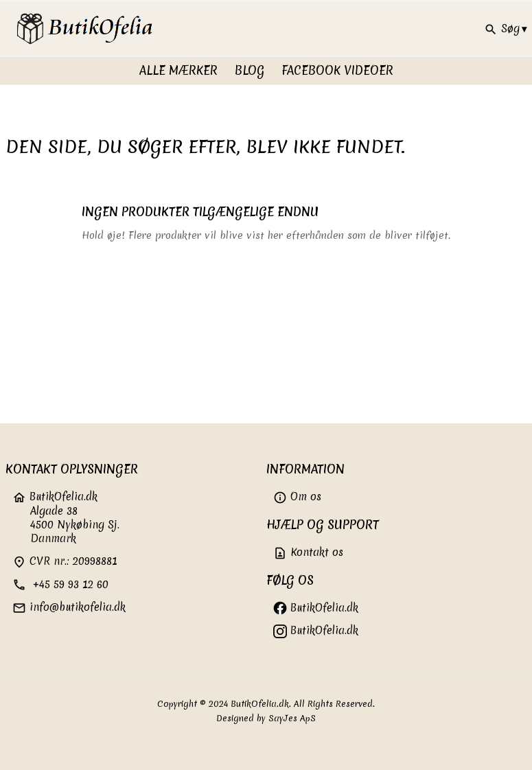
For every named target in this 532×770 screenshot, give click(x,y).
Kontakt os (308, 552)
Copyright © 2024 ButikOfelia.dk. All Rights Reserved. (266, 704)
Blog (250, 70)
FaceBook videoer (337, 70)
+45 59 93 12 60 (60, 584)
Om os (297, 497)
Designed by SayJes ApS (266, 718)
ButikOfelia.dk (316, 608)
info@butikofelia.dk (69, 607)
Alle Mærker (178, 70)
